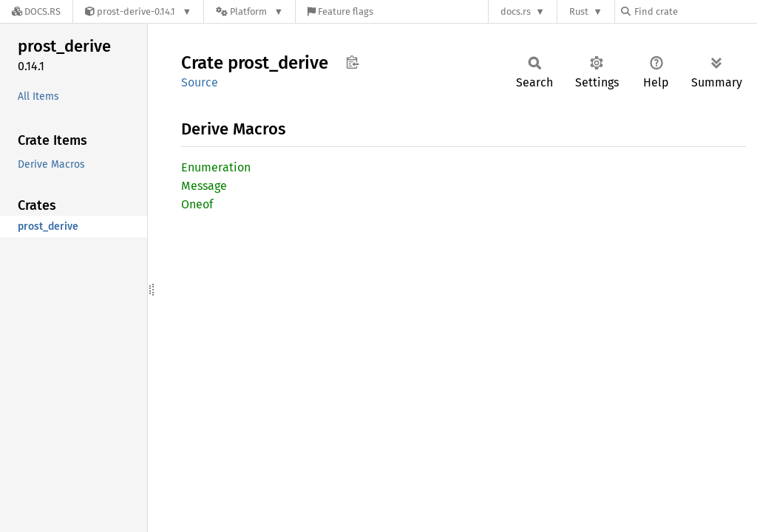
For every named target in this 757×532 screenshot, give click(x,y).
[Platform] (249, 11)
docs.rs (516, 11)
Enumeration (216, 167)
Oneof (197, 204)
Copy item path (352, 62)
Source (200, 82)
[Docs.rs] (36, 11)
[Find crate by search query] (695, 11)
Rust (579, 11)
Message (204, 186)
